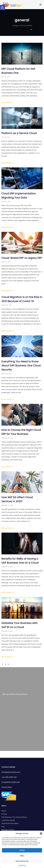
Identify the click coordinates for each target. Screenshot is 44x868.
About (4, 811)
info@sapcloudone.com (11, 772)
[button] (3, 7)
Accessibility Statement (11, 782)
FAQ (3, 827)
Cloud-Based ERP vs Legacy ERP (22, 262)
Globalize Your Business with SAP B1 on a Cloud (22, 628)
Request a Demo (8, 830)
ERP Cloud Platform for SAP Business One (22, 74)
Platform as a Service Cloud (22, 136)
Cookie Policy (22, 865)
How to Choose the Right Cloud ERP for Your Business (22, 436)
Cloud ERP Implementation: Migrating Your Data (22, 198)
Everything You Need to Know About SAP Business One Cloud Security (22, 368)
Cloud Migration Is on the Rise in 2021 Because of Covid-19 (22, 314)
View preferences (22, 861)
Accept (22, 850)
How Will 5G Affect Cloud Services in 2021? (22, 500)
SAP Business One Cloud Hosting (14, 817)
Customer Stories (8, 820)
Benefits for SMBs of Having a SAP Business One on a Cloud (22, 563)
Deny (22, 856)
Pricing (4, 814)
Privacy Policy (7, 787)
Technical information (10, 823)
